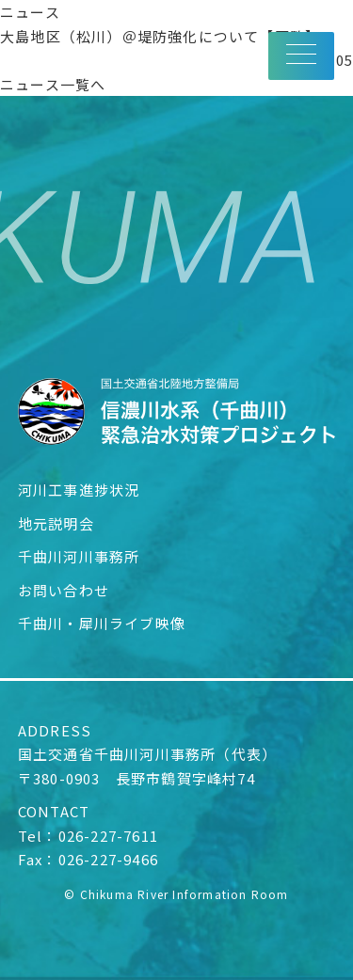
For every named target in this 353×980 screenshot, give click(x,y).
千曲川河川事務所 (79, 556)
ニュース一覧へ (53, 84)
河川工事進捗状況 (79, 490)
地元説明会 (56, 523)
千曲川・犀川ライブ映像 (102, 623)
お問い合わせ (64, 590)
